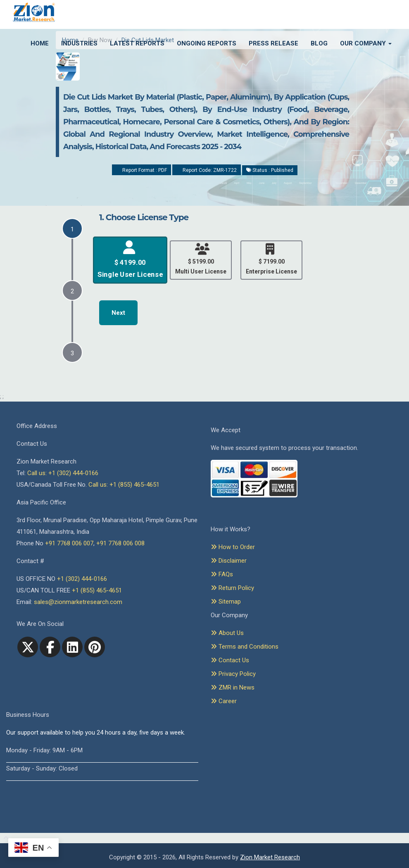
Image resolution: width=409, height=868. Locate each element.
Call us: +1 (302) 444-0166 (63, 473)
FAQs (222, 574)
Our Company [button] (366, 43)
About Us (227, 633)
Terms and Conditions (245, 647)
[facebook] (50, 647)
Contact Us (230, 660)
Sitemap (226, 602)
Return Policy (232, 588)
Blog (319, 43)
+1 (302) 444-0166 (82, 579)
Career (224, 701)
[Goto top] (4, 838)
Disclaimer (229, 561)
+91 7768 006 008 (120, 543)
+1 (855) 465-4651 (97, 590)
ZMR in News (233, 687)
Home (40, 43)
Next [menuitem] (118, 313)
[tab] (72, 228)
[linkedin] (72, 647)
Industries (79, 43)
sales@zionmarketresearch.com (78, 602)
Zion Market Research (270, 857)
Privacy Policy (233, 674)
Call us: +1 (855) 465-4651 (124, 485)
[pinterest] (95, 647)
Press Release (273, 43)
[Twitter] (28, 647)
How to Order (233, 547)
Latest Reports (137, 43)
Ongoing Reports (207, 43)
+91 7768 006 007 (69, 543)
